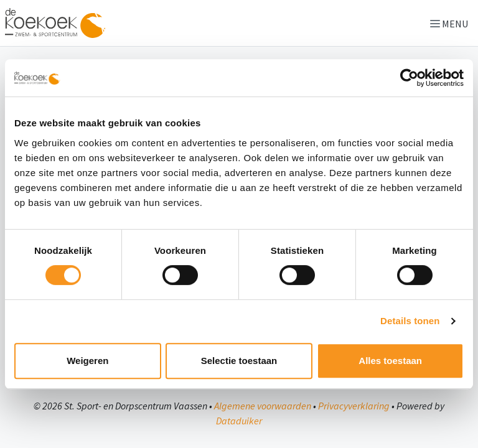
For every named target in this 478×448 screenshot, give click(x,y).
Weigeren (87, 361)
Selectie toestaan (239, 361)
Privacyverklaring (354, 406)
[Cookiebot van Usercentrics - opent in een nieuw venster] (409, 78)
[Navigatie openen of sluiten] (452, 23)
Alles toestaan (390, 361)
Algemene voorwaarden (263, 406)
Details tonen (410, 321)
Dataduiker (239, 421)
